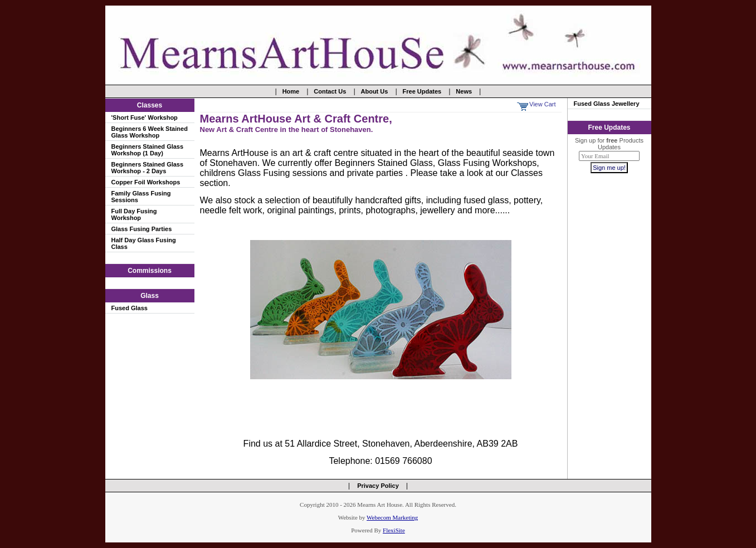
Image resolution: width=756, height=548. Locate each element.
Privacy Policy (378, 486)
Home (291, 91)
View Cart (542, 104)
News (464, 91)
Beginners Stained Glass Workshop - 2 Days (148, 168)
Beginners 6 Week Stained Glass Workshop (150, 132)
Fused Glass (130, 308)
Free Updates (422, 91)
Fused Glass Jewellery (607, 104)
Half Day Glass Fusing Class (144, 243)
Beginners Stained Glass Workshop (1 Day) (148, 150)
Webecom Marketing (392, 517)
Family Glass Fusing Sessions (141, 197)
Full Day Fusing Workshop (134, 214)
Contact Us (330, 91)
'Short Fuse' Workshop (145, 118)
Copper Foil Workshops (146, 182)
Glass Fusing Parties (142, 229)
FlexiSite (394, 530)
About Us (375, 91)
